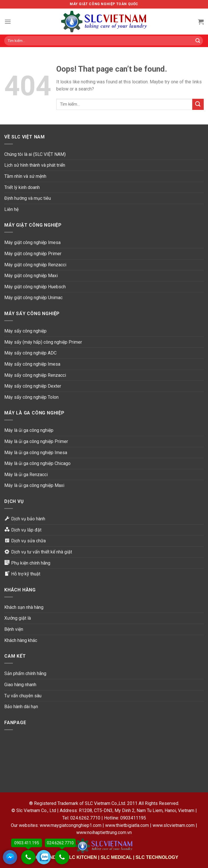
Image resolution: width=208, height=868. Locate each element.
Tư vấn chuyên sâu (23, 696)
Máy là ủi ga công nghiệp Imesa (36, 453)
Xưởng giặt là (18, 618)
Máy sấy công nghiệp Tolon (31, 397)
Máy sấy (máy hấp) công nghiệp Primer (43, 342)
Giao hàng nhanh (20, 685)
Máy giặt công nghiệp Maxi (31, 276)
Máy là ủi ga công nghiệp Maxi (34, 485)
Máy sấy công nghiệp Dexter (33, 386)
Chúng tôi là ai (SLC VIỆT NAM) (35, 154)
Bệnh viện (14, 629)
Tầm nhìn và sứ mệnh (25, 176)
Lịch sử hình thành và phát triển (35, 165)
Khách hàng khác (21, 640)
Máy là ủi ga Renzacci (26, 475)
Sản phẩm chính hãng (25, 673)
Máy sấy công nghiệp (25, 331)
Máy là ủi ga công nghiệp (29, 430)
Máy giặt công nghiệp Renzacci (35, 265)
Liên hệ (11, 209)
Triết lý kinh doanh (22, 187)
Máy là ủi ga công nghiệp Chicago (37, 463)
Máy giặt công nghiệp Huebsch (35, 287)
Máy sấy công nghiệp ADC (30, 353)
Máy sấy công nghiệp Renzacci (35, 375)
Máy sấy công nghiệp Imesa (32, 364)
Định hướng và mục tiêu (28, 198)
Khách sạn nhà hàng (24, 607)
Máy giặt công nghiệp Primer (33, 254)
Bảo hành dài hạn (21, 707)
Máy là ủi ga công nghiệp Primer (36, 441)
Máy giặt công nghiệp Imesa (32, 242)
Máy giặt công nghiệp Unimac (33, 298)
